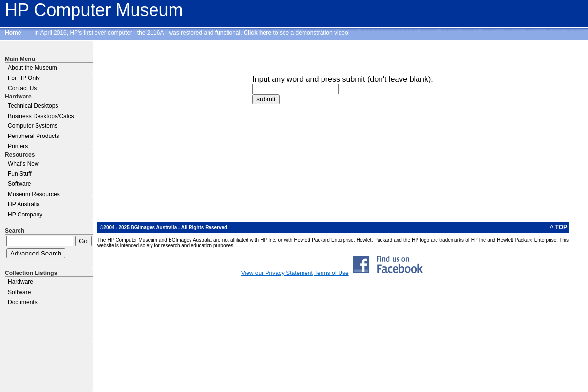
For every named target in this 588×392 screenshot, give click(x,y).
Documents (23, 302)
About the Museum (32, 68)
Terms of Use (332, 273)
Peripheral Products (33, 136)
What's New (23, 164)
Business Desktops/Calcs (41, 116)
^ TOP (559, 227)
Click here (257, 33)
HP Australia (24, 204)
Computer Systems (33, 126)
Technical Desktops (33, 106)
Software (19, 184)
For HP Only (24, 78)
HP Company (25, 215)
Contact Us (22, 88)
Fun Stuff (19, 174)
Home (13, 33)
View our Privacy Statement (277, 273)
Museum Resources (34, 194)
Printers (18, 146)
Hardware (20, 282)
